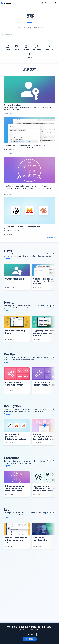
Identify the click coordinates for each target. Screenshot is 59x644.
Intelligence (37, 48)
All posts (7, 259)
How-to (16, 48)
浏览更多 (50, 237)
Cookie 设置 (30, 635)
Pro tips (26, 48)
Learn (30, 55)
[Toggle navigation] (56, 3)
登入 (43, 3)
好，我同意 (30, 639)
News (8, 48)
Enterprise (49, 48)
